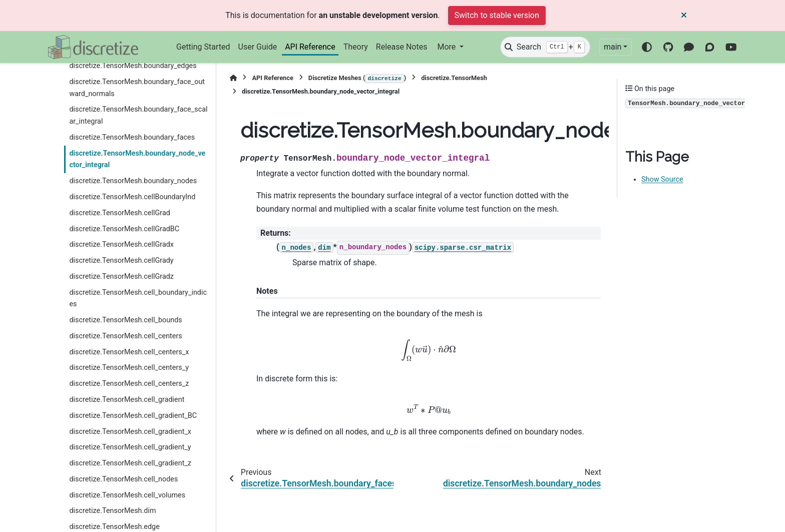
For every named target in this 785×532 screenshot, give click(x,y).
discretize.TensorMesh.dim (112, 511)
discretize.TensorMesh (454, 78)
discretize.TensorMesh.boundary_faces (132, 137)
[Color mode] (647, 47)
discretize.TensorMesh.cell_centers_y (129, 368)
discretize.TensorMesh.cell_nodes (123, 479)
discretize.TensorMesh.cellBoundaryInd (132, 197)
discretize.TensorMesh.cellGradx (121, 244)
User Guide (258, 47)
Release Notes (402, 47)
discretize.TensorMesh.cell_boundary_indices (138, 299)
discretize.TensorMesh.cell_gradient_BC (133, 416)
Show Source (662, 179)
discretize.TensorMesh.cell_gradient (127, 400)
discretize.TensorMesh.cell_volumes (127, 495)
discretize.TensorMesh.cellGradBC (124, 229)
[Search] (545, 47)
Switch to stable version (497, 15)
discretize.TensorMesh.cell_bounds (125, 320)
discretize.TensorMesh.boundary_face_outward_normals (137, 88)
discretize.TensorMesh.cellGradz (121, 277)
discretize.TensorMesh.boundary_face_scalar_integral (138, 115)
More (447, 47)
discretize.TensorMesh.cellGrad (119, 213)
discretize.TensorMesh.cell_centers (125, 336)
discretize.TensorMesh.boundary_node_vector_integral (137, 159)
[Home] (233, 78)
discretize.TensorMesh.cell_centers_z (129, 384)
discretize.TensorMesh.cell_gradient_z (130, 463)
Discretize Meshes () (357, 79)
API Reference (310, 47)
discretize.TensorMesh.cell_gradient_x (130, 432)
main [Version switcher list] (613, 47)
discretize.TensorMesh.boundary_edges (133, 66)
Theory (356, 47)
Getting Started (203, 47)
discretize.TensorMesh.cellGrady (121, 260)
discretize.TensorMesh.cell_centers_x (129, 352)
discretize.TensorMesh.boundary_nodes (133, 181)
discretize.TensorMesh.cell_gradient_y (130, 447)
